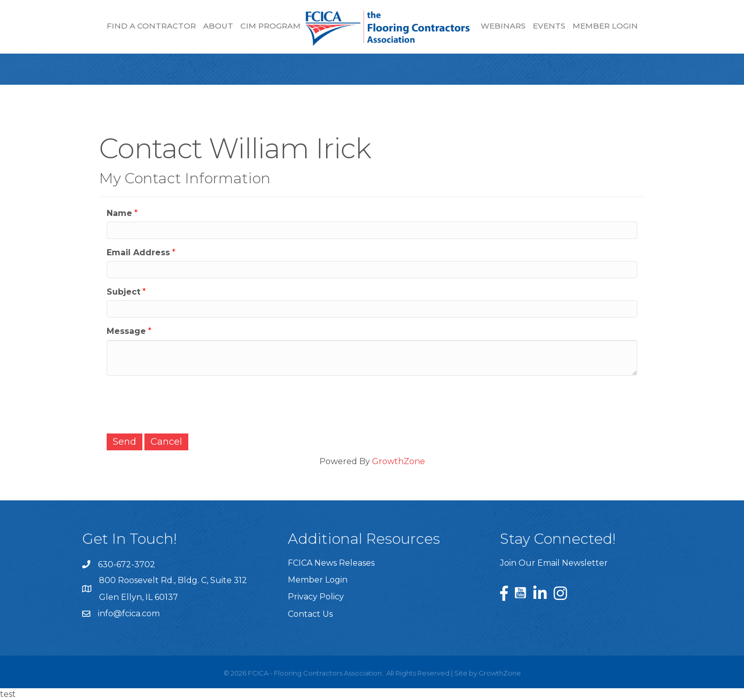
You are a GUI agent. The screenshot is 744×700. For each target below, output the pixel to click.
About (218, 26)
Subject (123, 292)
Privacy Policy (316, 597)
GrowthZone (399, 461)
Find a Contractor (151, 26)
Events (549, 26)
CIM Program (270, 26)
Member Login (605, 26)
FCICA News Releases (331, 563)
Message (126, 331)
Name (119, 213)
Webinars (503, 26)
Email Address (138, 252)
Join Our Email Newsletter (554, 563)
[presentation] (184, 403)
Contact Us (310, 614)
